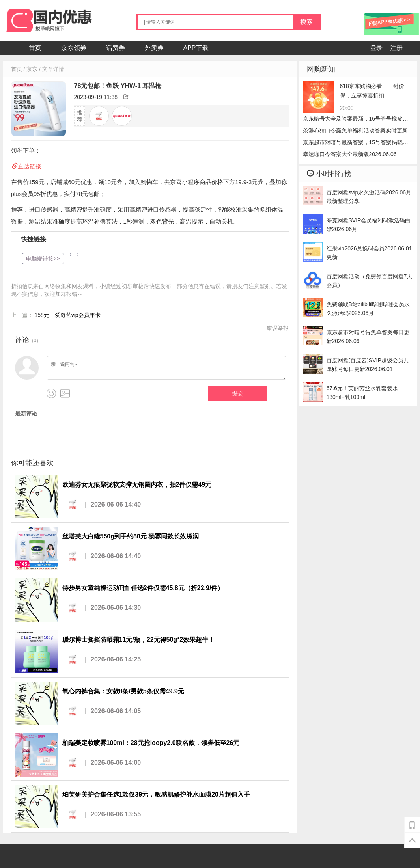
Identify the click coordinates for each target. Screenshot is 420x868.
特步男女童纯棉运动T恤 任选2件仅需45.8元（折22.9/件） (143, 588)
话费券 (116, 48)
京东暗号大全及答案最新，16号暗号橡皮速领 (356, 120)
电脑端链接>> (43, 259)
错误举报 (278, 328)
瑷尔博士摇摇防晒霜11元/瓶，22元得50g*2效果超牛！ (139, 640)
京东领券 (74, 48)
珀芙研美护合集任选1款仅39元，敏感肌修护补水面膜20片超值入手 (156, 794)
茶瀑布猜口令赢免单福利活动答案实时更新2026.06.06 (355, 132)
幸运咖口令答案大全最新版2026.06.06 (350, 154)
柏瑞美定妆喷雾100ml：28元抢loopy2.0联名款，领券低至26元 (151, 743)
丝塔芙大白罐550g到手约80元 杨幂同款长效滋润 (131, 536)
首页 (35, 48)
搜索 (306, 22)
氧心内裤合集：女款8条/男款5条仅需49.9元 (123, 691)
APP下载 (196, 48)
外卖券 (154, 48)
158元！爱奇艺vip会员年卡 (67, 315)
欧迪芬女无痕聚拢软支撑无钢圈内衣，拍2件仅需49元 (137, 485)
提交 (237, 393)
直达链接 (30, 166)
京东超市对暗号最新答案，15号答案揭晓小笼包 (356, 144)
